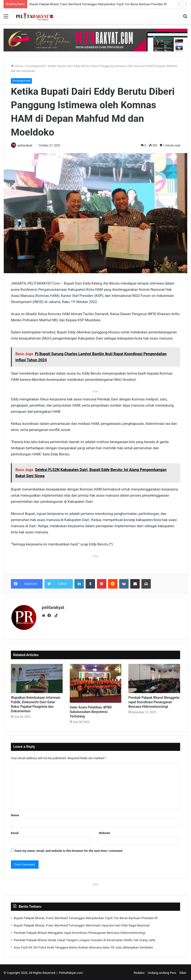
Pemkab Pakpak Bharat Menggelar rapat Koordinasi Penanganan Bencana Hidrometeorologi (154, 701)
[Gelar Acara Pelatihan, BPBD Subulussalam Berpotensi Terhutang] (96, 682)
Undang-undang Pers (162, 971)
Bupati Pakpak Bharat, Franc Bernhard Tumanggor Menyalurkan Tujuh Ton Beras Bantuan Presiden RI (98, 4)
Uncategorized (35, 66)
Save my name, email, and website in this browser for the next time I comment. (69, 849)
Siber (183, 971)
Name (15, 814)
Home (17, 66)
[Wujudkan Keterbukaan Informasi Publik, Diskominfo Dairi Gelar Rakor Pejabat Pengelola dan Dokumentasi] (37, 677)
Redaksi (139, 971)
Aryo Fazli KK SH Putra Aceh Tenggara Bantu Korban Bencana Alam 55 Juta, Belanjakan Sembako (83, 946)
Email (15, 832)
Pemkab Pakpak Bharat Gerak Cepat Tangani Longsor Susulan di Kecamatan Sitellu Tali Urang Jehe (85, 939)
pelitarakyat (27, 145)
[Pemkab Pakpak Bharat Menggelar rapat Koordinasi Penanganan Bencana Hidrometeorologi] (154, 677)
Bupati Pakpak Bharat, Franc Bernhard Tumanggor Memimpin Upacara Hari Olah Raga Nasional (82, 924)
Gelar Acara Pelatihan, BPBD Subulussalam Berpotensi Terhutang (91, 710)
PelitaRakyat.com (71, 971)
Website (104, 832)
